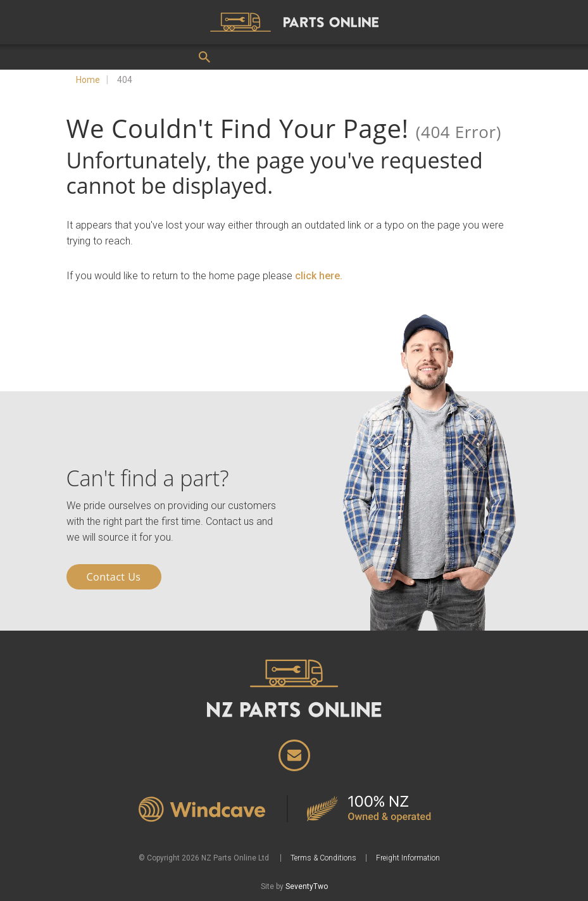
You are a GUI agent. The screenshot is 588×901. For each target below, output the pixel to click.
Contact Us (114, 577)
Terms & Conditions (323, 858)
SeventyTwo (307, 886)
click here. (319, 276)
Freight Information (408, 858)
